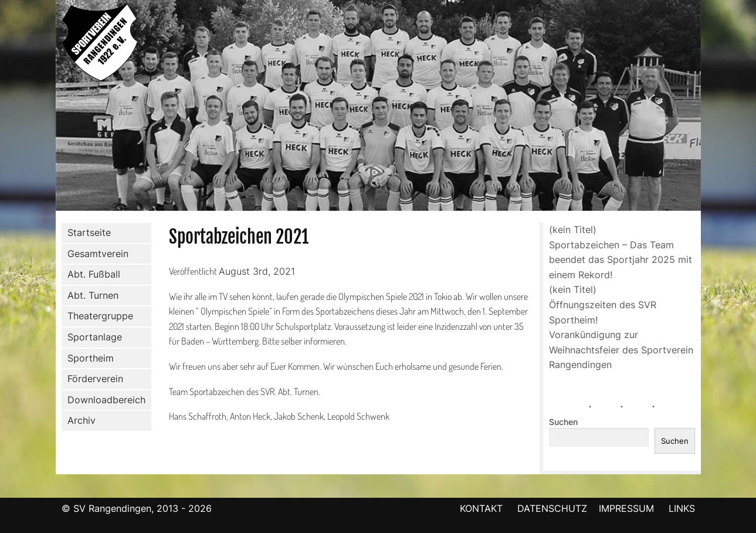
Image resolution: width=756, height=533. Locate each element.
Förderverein (93, 379)
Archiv (82, 420)
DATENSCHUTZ (552, 508)
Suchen (563, 422)
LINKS (682, 508)
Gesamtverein (96, 254)
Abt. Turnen (91, 296)
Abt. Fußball (91, 275)
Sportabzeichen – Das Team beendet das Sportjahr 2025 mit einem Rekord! (621, 260)
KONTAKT (481, 508)
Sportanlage (92, 338)
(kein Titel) (573, 230)
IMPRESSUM (628, 508)
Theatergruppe (100, 316)
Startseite (89, 232)
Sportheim (91, 358)
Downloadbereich (106, 400)
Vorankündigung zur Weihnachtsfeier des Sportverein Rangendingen (621, 350)
